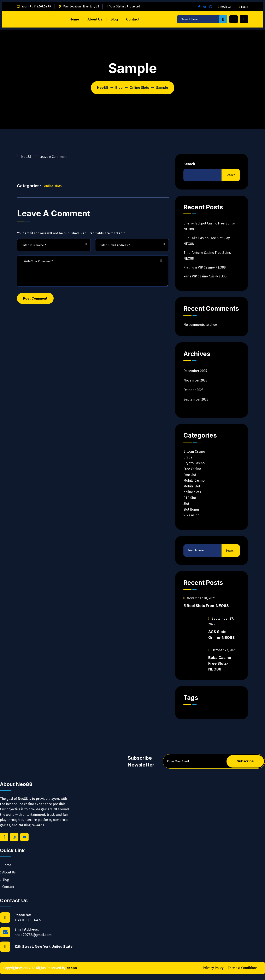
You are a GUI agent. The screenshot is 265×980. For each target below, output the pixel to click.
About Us (95, 19)
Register (225, 7)
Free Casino (192, 469)
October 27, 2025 (222, 650)
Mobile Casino (194, 480)
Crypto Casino (194, 463)
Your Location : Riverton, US (81, 7)
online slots (53, 186)
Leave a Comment (53, 156)
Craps (188, 457)
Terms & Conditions (243, 968)
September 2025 (196, 399)
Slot (186, 504)
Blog (114, 19)
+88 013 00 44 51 (28, 920)
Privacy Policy (213, 968)
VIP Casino (191, 515)
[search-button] (223, 19)
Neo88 (72, 968)
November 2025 (195, 380)
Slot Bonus (192, 509)
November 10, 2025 (199, 598)
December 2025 (195, 371)
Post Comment (35, 298)
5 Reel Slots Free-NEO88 (206, 606)
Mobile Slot (192, 486)
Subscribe (245, 761)
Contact (133, 19)
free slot (190, 475)
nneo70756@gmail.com (33, 935)
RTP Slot (190, 498)
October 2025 (193, 390)
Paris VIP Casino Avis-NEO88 (205, 276)
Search (189, 164)
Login (243, 7)
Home (74, 19)
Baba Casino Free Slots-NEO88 (220, 663)
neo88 (26, 157)
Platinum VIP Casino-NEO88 (205, 267)
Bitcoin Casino (194, 452)
